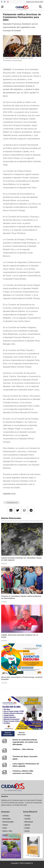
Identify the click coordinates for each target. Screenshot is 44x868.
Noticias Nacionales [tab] (22, 734)
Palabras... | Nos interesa (23, 749)
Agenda (27, 825)
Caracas (6, 816)
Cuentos (27, 819)
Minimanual (29, 822)
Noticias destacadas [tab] (8, 734)
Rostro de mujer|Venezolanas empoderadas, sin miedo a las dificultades (25, 742)
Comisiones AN (12, 503)
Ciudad (27, 828)
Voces (5, 828)
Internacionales (8, 822)
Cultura (5, 825)
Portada (27, 816)
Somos (27, 831)
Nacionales (7, 819)
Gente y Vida (7, 831)
